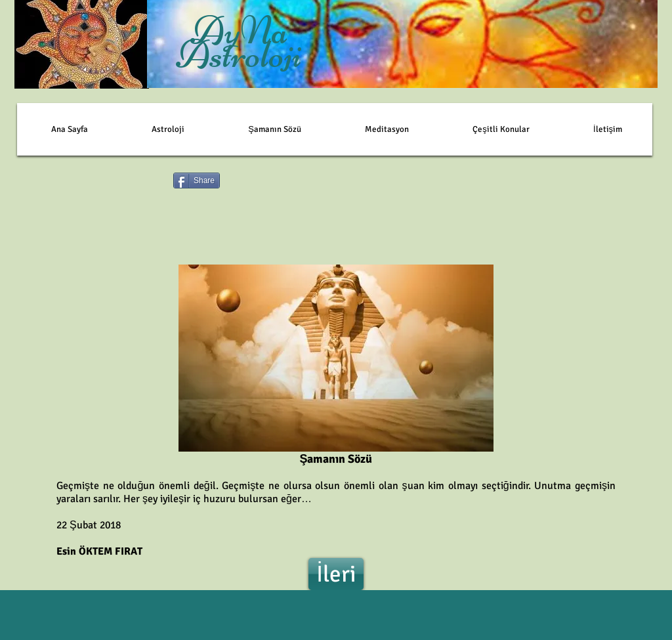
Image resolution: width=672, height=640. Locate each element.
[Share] (197, 181)
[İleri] (336, 574)
